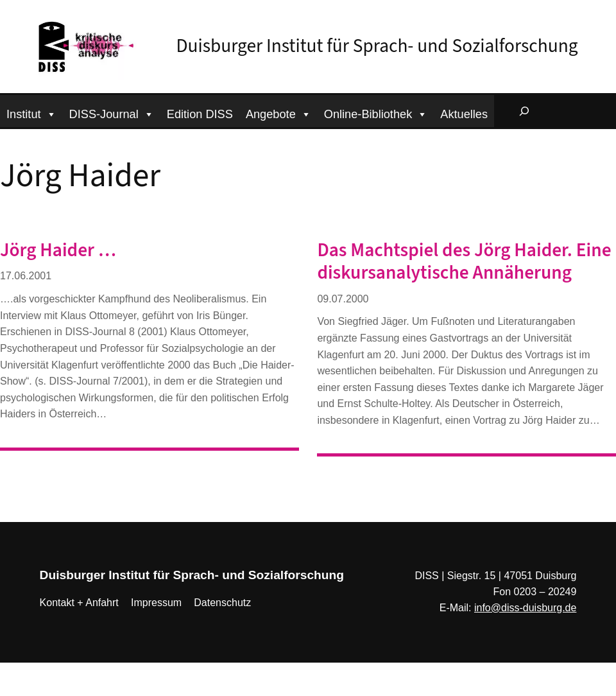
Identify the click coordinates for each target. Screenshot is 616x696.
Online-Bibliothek (376, 113)
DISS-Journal (112, 113)
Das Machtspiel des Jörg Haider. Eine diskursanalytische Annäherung (464, 262)
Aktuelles (464, 114)
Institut (31, 113)
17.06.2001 (26, 276)
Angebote (278, 113)
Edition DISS (200, 114)
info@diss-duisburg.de (525, 608)
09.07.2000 (343, 299)
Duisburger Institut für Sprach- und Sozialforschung (377, 46)
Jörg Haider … (58, 251)
